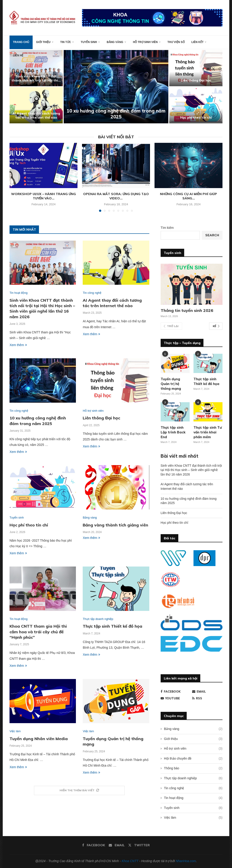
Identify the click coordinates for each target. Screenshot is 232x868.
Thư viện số (176, 42)
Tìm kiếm (167, 228)
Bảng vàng (115, 42)
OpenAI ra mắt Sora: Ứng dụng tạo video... (116, 196)
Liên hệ (18, 55)
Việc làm (193, 818)
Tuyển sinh (89, 42)
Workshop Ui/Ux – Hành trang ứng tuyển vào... (43, 196)
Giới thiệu (43, 42)
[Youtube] (176, 698)
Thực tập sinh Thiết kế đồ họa (112, 626)
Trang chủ (21, 42)
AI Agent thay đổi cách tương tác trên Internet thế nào (36, 115)
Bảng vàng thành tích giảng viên (115, 525)
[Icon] (175, 412)
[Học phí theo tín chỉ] (196, 105)
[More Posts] (79, 790)
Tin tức (66, 42)
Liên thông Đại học (196, 80)
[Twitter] (213, 69)
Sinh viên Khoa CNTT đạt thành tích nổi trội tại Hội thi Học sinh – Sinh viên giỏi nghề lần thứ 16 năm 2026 (42, 308)
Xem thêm (18, 345)
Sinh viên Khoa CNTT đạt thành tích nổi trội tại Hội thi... (36, 78)
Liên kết (198, 42)
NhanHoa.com (186, 861)
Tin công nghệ (193, 788)
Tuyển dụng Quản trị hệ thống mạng (171, 384)
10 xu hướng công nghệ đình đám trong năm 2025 (116, 114)
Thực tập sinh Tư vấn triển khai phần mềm (208, 432)
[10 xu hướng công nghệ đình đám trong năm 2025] (116, 87)
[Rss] (207, 698)
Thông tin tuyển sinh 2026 (187, 310)
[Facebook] (203, 69)
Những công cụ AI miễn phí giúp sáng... (188, 196)
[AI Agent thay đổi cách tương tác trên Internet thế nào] (36, 105)
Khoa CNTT (130, 861)
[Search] (220, 69)
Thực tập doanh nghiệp (193, 778)
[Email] (208, 69)
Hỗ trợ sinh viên (145, 42)
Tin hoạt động (193, 798)
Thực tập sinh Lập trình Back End (173, 432)
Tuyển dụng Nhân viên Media (39, 739)
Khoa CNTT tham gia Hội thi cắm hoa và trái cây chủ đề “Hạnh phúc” (38, 632)
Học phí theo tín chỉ (196, 117)
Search (212, 235)
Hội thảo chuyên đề (193, 759)
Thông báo (193, 768)
